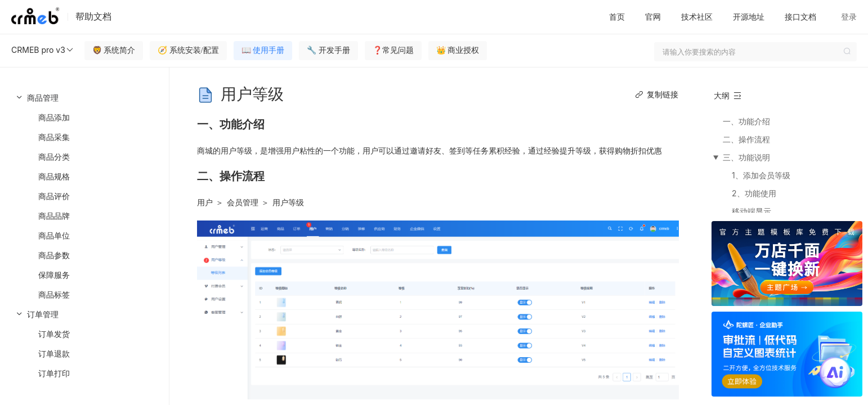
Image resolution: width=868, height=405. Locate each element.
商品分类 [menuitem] (54, 157)
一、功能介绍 (746, 121)
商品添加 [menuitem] (54, 117)
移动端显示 (751, 211)
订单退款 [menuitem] (54, 354)
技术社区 (697, 17)
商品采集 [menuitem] (54, 137)
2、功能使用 (754, 193)
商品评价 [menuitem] (54, 196)
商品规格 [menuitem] (54, 176)
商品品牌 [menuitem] (54, 216)
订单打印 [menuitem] (54, 373)
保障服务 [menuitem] (54, 275)
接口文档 (800, 17)
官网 (653, 17)
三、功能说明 (746, 157)
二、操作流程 (746, 139)
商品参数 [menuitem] (54, 255)
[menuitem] (84, 196)
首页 (617, 17)
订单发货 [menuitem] (54, 334)
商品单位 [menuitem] (54, 235)
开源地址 (749, 17)
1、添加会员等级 (761, 175)
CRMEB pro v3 (43, 50)
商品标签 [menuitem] (54, 294)
